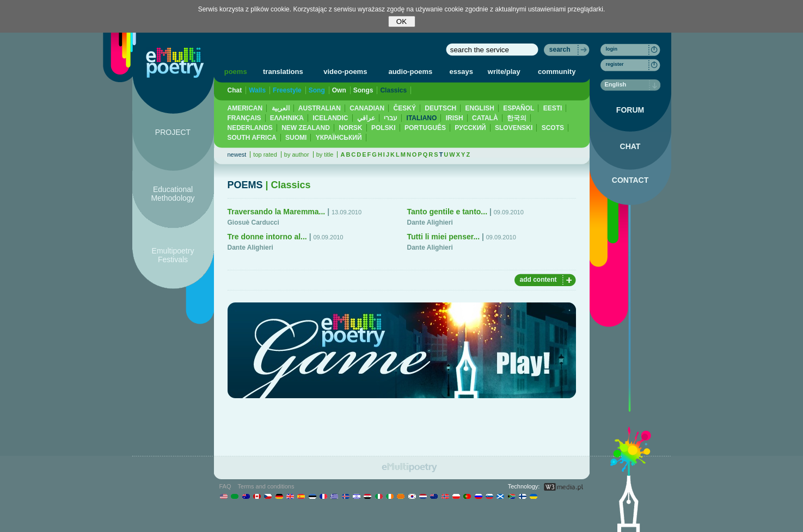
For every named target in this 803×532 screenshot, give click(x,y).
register (615, 64)
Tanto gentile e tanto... (448, 212)
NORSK (350, 128)
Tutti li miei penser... (444, 237)
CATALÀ (485, 118)
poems (236, 72)
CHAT (630, 146)
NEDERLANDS (250, 128)
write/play (504, 72)
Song (317, 90)
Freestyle (287, 90)
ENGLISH (480, 108)
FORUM (630, 110)
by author (297, 154)
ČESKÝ (405, 108)
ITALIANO (422, 118)
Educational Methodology (173, 194)
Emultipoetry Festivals (173, 255)
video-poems (345, 72)
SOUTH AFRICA (252, 138)
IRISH (455, 118)
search (560, 50)
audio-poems (410, 72)
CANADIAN (367, 108)
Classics (393, 90)
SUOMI (296, 138)
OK (401, 21)
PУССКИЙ (470, 128)
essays (461, 72)
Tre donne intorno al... (267, 237)
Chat (235, 90)
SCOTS (553, 128)
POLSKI (384, 128)
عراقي (366, 118)
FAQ (225, 486)
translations (283, 72)
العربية (281, 108)
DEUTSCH (440, 108)
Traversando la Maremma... (277, 212)
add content (538, 280)
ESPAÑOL (519, 108)
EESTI (553, 108)
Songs (363, 90)
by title (325, 154)
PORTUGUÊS (425, 128)
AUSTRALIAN (320, 108)
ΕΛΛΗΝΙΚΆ (287, 118)
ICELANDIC (330, 118)
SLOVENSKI (514, 128)
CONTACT (630, 180)
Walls (257, 90)
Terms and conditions (266, 486)
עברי (391, 118)
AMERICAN (245, 108)
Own (339, 90)
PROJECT (173, 132)
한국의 (517, 118)
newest (237, 154)
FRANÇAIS (244, 118)
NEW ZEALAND (306, 128)
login (612, 49)
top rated (265, 154)
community (557, 72)
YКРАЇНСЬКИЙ (339, 138)
